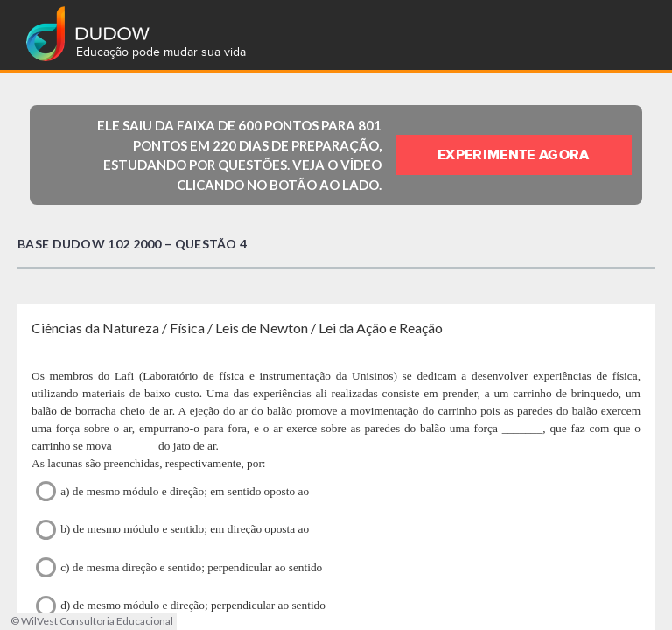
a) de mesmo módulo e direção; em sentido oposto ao (172, 491)
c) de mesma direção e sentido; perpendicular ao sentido (179, 567)
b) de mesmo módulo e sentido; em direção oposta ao (172, 530)
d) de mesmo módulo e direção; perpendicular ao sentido (181, 606)
